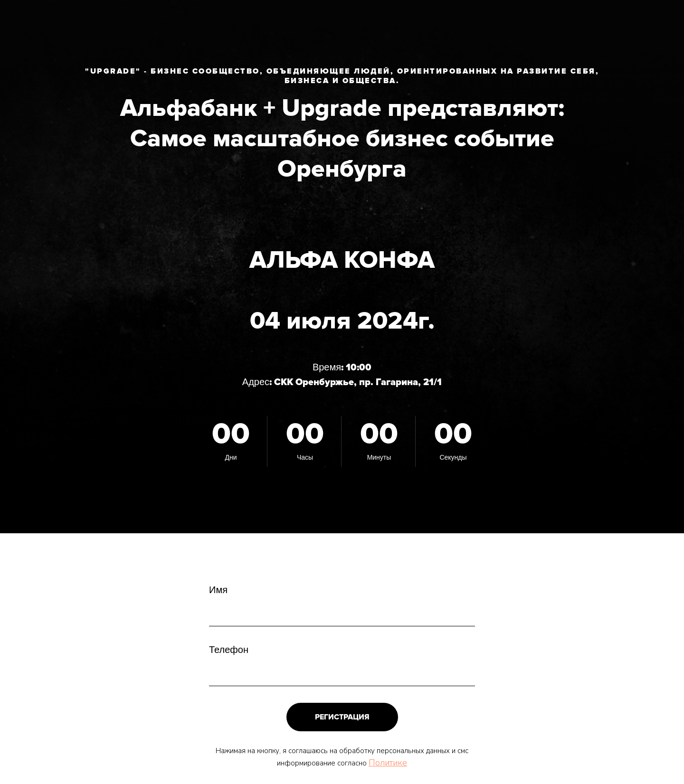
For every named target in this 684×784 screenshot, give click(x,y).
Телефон (229, 650)
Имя (218, 590)
